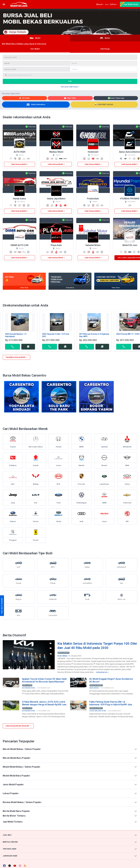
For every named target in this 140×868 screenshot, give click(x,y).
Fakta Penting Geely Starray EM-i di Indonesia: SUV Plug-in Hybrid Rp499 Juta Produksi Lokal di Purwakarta (111, 703)
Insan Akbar (62, 656)
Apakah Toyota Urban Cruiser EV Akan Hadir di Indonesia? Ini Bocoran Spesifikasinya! (45, 680)
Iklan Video (70, 98)
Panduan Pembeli (96, 685)
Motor (105, 38)
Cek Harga (105, 49)
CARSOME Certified (104, 105)
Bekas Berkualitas (36, 105)
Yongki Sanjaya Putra (98, 711)
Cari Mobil (35, 49)
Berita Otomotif (64, 653)
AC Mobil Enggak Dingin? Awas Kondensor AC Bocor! (111, 680)
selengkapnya (102, 672)
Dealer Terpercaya (116, 98)
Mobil (35, 38)
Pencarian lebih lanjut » (70, 87)
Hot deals (24, 98)
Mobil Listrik (27, 685)
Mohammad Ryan (29, 688)
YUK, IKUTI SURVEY (2, 606)
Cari (70, 81)
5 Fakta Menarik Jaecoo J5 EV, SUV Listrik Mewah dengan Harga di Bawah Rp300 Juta (44, 703)
